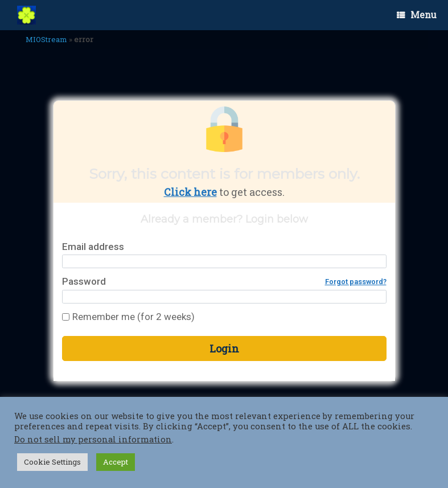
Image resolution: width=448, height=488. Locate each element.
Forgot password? (356, 282)
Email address (93, 247)
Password (224, 282)
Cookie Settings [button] (52, 462)
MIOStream (46, 39)
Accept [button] (116, 462)
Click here (190, 192)
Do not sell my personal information (93, 439)
